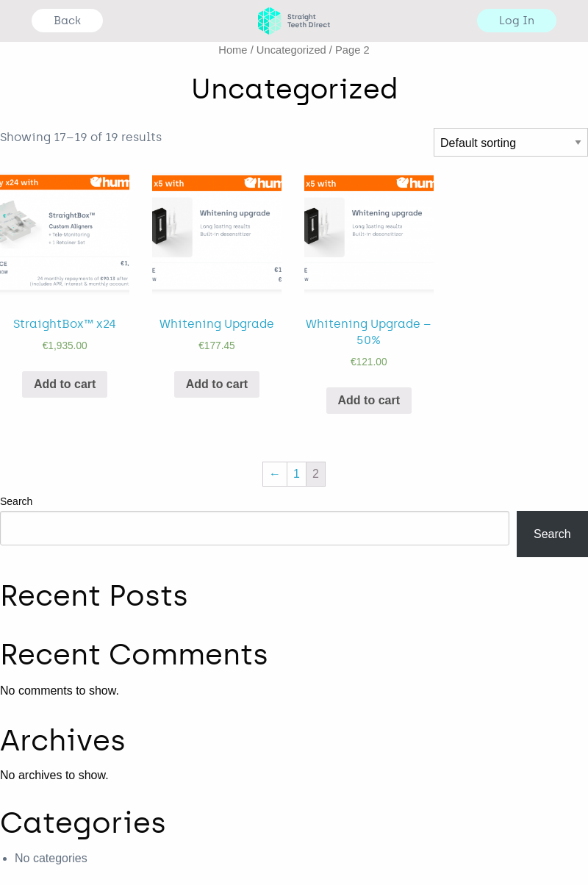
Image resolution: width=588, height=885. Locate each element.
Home (233, 50)
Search (16, 501)
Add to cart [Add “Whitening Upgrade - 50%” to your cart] (369, 400)
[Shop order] (511, 142)
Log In (517, 21)
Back (67, 21)
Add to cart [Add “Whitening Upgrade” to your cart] (217, 384)
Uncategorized (291, 50)
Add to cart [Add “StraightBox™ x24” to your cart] (65, 384)
